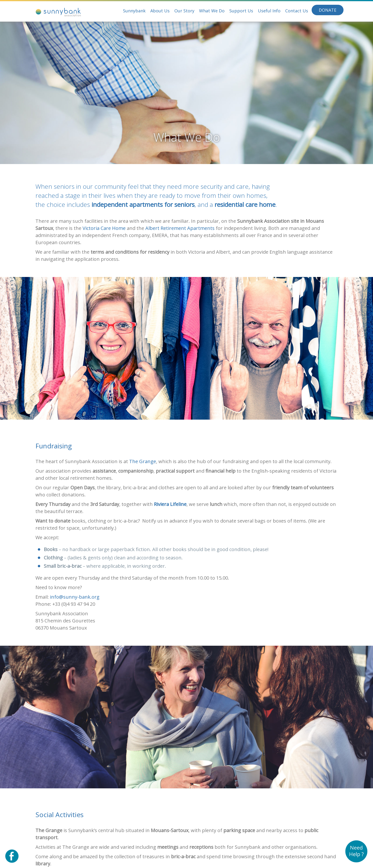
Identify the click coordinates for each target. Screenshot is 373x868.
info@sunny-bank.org (75, 597)
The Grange (143, 461)
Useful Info (269, 11)
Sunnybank (134, 11)
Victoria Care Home (104, 228)
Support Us (241, 11)
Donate (328, 10)
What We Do (212, 11)
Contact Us (297, 11)
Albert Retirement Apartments (180, 228)
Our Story (184, 11)
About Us (160, 11)
